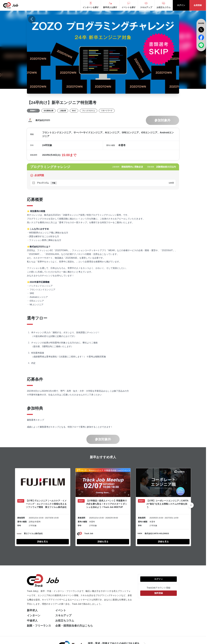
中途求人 (32, 621)
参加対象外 (162, 120)
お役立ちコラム (65, 621)
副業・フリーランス (39, 626)
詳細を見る (43, 542)
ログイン (181, 5)
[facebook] (201, 37)
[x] (201, 30)
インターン (34, 615)
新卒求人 (32, 610)
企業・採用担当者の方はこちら (74, 626)
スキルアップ (63, 615)
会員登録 (198, 5)
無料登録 (159, 593)
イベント (61, 610)
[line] (201, 45)
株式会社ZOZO (43, 120)
